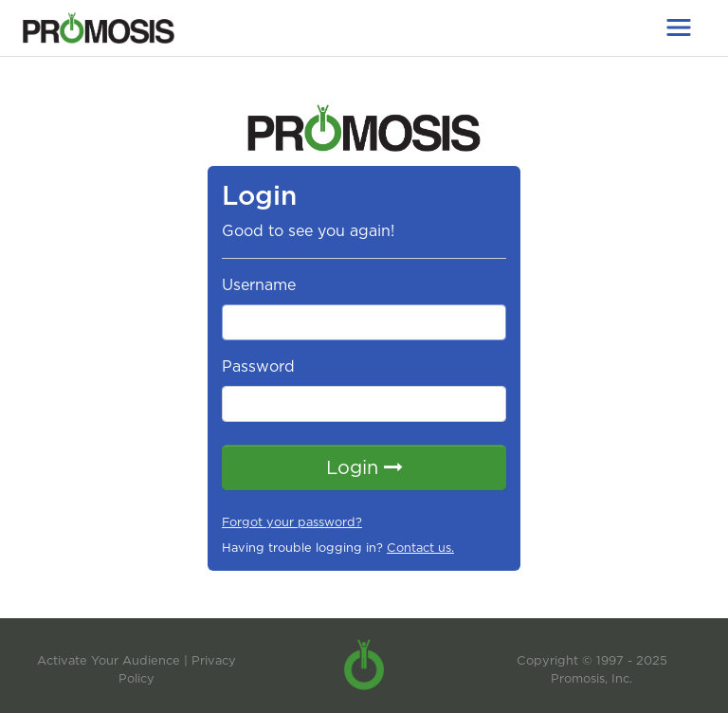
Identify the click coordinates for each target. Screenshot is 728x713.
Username (259, 285)
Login (364, 467)
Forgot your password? (292, 522)
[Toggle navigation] (679, 27)
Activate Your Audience (109, 660)
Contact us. (420, 548)
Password (258, 366)
